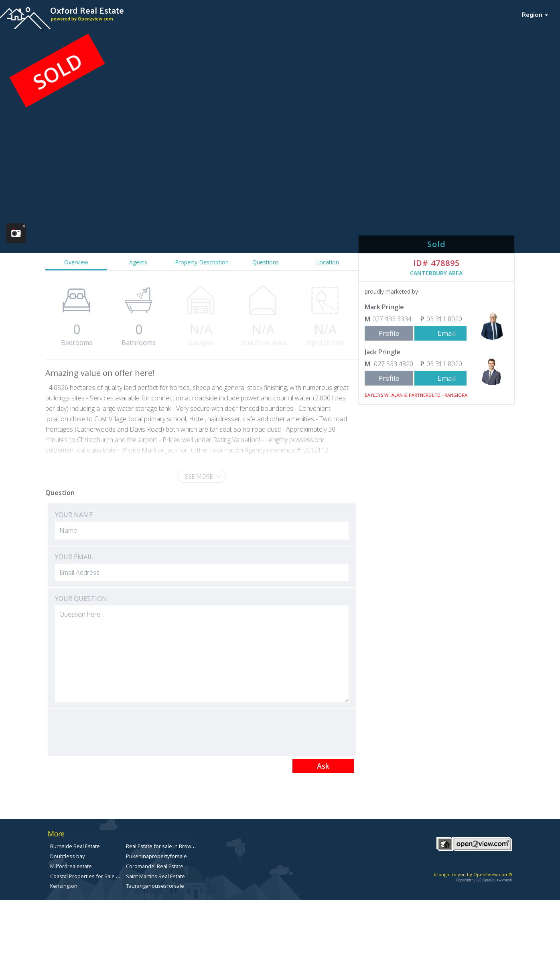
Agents (138, 262)
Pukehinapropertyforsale (156, 856)
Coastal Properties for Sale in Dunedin (96, 876)
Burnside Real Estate (75, 846)
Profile (389, 333)
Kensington (64, 886)
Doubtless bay (67, 856)
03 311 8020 (444, 319)
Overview (76, 262)
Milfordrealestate (71, 866)
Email (447, 333)
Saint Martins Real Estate (155, 876)
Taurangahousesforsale (155, 886)
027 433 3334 (392, 319)
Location (328, 262)
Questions (266, 262)
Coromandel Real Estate (155, 866)
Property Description (202, 262)
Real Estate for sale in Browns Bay (166, 846)
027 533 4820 (393, 364)
